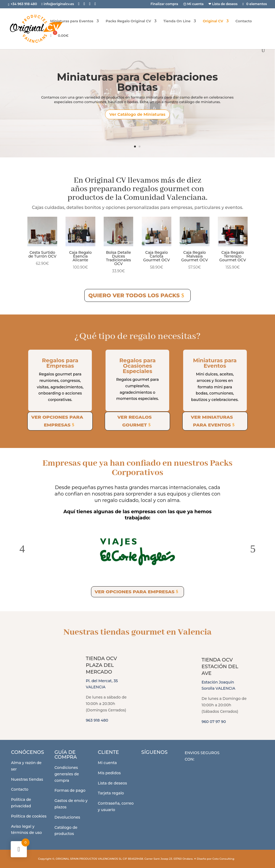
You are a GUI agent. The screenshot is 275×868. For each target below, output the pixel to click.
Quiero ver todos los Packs (134, 295)
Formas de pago (70, 790)
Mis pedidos (109, 773)
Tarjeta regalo (111, 793)
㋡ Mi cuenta (193, 4)
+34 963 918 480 (24, 4)
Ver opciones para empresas (57, 421)
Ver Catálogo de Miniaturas (137, 114)
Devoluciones (67, 817)
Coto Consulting (223, 859)
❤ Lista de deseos (223, 4)
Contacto (244, 21)
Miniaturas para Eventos (72, 21)
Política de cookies (29, 816)
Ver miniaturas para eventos (212, 421)
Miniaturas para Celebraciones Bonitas (137, 82)
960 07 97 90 (214, 722)
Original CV (213, 21)
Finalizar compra (164, 4)
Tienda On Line (177, 21)
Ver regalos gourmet (135, 421)
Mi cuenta (107, 763)
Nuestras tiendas (27, 779)
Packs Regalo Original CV (128, 21)
